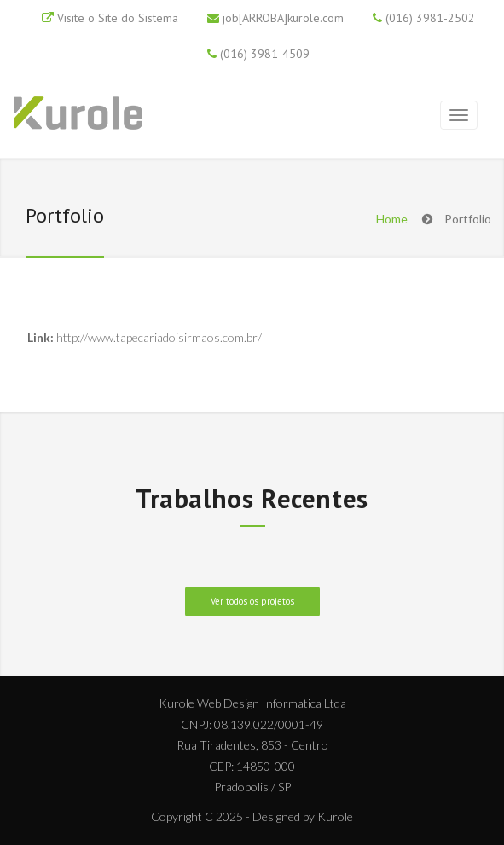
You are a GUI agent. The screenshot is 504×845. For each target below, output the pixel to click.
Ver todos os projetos (252, 601)
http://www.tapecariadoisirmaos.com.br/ (159, 337)
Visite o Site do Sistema (118, 18)
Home (392, 219)
